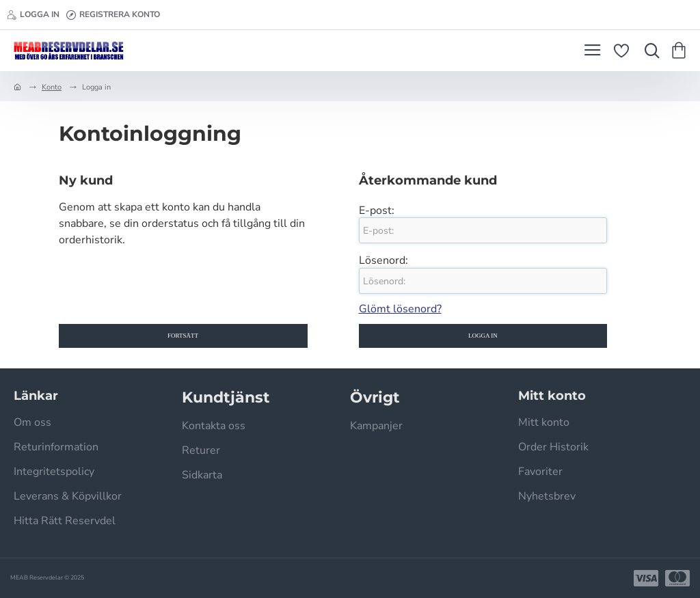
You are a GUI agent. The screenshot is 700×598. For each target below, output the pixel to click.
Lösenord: (383, 260)
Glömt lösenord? (400, 309)
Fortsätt (183, 336)
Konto (52, 87)
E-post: (377, 210)
